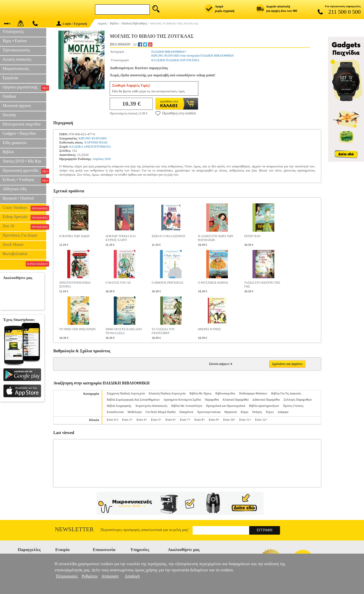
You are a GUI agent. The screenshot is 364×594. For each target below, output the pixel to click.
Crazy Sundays (24, 208)
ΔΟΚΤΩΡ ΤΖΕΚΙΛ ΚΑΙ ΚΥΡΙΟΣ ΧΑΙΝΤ (120, 238)
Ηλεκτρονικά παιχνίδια (22, 124)
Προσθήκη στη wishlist (176, 113)
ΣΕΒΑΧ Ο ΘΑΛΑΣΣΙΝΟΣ (168, 236)
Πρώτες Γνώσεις (293, 406)
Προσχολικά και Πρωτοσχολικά (226, 406)
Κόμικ (245, 412)
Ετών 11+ (245, 420)
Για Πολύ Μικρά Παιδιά (161, 412)
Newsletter (74, 529)
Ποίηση (257, 412)
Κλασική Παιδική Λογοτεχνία (167, 393)
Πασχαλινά (186, 412)
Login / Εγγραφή (72, 24)
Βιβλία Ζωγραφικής (119, 406)
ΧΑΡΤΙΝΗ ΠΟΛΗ (96, 142)
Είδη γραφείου (15, 143)
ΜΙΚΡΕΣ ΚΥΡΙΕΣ (209, 329)
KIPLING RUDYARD (93, 138)
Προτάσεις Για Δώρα (20, 235)
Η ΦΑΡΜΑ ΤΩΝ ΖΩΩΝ (74, 236)
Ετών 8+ (199, 420)
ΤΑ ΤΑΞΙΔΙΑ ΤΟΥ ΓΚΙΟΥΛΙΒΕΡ (163, 331)
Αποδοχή (132, 576)
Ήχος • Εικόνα (15, 41)
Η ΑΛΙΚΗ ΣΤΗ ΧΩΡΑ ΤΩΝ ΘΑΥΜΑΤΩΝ (215, 238)
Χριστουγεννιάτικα (209, 412)
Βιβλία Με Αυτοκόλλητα (187, 406)
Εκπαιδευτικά (115, 412)
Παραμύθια (212, 400)
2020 (108, 159)
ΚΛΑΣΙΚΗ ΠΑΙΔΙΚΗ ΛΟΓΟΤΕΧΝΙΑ (175, 60)
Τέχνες (270, 412)
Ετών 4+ (142, 420)
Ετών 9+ (214, 420)
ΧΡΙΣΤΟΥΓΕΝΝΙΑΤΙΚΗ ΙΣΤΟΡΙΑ (75, 285)
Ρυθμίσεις (90, 576)
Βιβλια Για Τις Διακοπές (286, 393)
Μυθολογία (135, 412)
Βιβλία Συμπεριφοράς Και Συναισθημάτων (133, 400)
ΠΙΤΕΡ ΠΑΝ (252, 236)
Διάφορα (283, 412)
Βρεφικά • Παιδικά (18, 198)
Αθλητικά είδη (15, 189)
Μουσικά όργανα (17, 106)
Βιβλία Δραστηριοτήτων (264, 406)
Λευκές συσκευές (17, 59)
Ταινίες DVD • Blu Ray (22, 161)
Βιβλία (8, 152)
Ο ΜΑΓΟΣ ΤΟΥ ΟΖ (118, 283)
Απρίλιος (98, 159)
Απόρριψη (110, 576)
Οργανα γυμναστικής (24, 88)
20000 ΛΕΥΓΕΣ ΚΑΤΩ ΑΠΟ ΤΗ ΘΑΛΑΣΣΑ (124, 331)
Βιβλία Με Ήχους (200, 393)
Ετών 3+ (127, 420)
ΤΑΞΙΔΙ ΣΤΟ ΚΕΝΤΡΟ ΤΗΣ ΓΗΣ (262, 285)
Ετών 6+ (171, 420)
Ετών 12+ (261, 420)
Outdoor (9, 96)
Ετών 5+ (156, 420)
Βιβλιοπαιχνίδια (225, 393)
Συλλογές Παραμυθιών (298, 400)
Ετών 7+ (185, 420)
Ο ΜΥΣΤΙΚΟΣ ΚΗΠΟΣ (213, 283)
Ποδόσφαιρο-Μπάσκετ (253, 393)
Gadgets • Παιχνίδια (19, 133)
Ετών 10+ (229, 420)
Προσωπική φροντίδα (24, 171)
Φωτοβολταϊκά (15, 254)
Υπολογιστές (13, 31)
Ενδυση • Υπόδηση (24, 180)
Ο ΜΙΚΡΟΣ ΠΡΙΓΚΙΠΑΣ (167, 283)
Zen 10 (24, 227)
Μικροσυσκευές (16, 69)
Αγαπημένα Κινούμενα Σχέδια (182, 400)
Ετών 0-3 (113, 420)
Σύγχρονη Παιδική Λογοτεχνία (126, 393)
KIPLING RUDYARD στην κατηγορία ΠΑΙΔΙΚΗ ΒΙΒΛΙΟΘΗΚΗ (193, 56)
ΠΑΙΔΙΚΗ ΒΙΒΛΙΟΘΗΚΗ (168, 52)
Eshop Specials (24, 217)
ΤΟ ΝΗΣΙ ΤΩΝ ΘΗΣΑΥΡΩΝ (77, 329)
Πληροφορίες (67, 576)
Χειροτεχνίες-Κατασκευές (151, 406)
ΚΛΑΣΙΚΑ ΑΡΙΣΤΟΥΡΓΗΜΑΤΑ (90, 147)
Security (9, 115)
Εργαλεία (10, 78)
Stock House (13, 244)
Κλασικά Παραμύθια (236, 400)
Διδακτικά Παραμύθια (266, 400)
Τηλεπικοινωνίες (16, 50)
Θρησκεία (231, 412)
